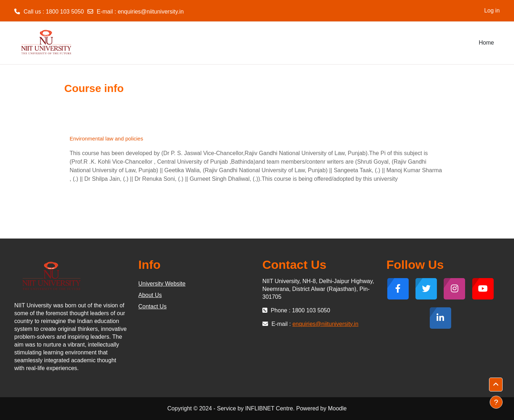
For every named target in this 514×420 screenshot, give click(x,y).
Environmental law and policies (106, 139)
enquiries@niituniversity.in (151, 12)
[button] (496, 385)
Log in (492, 11)
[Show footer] (496, 402)
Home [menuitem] (486, 43)
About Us (150, 295)
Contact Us (153, 306)
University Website (162, 284)
